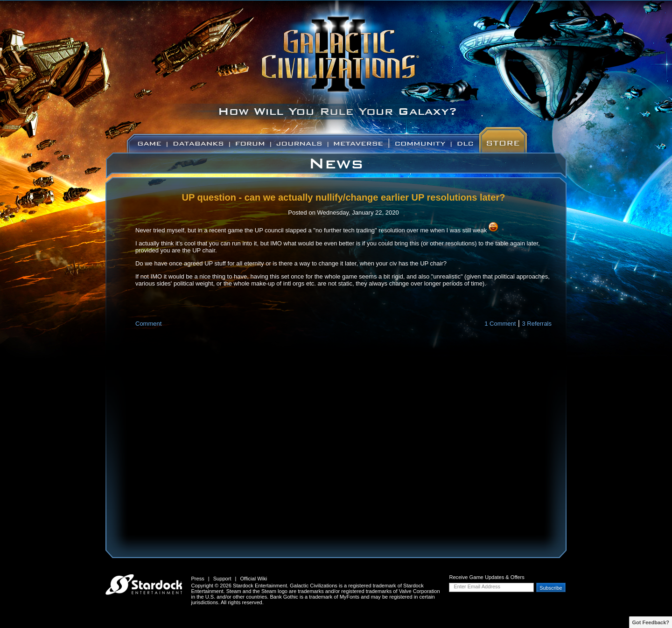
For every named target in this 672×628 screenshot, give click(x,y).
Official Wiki (253, 579)
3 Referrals (537, 324)
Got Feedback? (651, 622)
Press (197, 579)
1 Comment (500, 324)
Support (222, 579)
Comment (148, 324)
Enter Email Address (477, 586)
